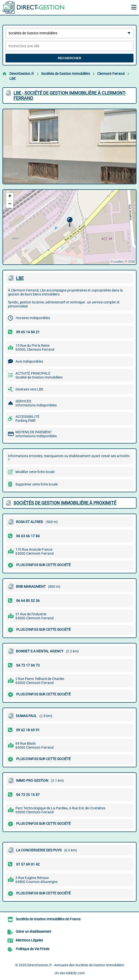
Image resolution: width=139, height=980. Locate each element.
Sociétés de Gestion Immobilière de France (48, 919)
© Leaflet (117, 262)
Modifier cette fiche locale (35, 472)
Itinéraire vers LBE (29, 389)
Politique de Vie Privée (33, 949)
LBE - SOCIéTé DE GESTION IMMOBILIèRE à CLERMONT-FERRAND (70, 96)
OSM (132, 262)
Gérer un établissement (34, 931)
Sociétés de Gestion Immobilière (66, 74)
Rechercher (69, 58)
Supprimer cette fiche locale (37, 484)
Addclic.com (75, 973)
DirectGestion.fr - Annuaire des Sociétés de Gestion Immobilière (76, 965)
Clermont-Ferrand (111, 74)
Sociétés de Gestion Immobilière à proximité (65, 503)
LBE (13, 79)
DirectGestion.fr (22, 74)
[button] (70, 222)
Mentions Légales (29, 940)
